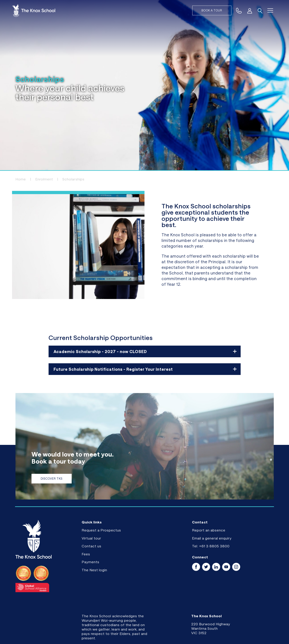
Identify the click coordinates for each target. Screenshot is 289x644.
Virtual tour (91, 538)
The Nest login (94, 570)
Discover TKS (52, 479)
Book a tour (212, 10)
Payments (91, 562)
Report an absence (209, 530)
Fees (86, 554)
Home (21, 179)
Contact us (92, 546)
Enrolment (44, 179)
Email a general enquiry (212, 538)
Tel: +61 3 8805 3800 (211, 546)
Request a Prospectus (101, 530)
